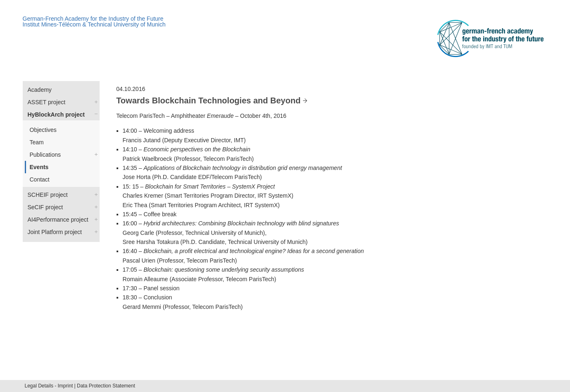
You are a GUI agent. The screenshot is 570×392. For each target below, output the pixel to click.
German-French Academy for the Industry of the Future (93, 19)
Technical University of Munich (126, 24)
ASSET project (47, 102)
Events (39, 167)
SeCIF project (45, 207)
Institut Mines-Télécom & (55, 24)
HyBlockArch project (56, 115)
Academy (40, 90)
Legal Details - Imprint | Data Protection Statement (80, 386)
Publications (45, 155)
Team (37, 142)
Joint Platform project (55, 232)
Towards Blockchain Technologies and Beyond (208, 100)
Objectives (43, 130)
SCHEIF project (48, 195)
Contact (40, 179)
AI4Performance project (58, 220)
